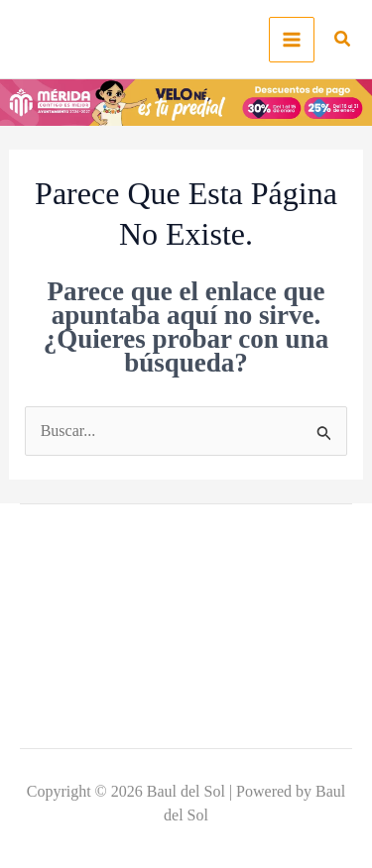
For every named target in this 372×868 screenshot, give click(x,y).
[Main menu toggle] (292, 40)
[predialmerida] (186, 101)
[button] (343, 42)
